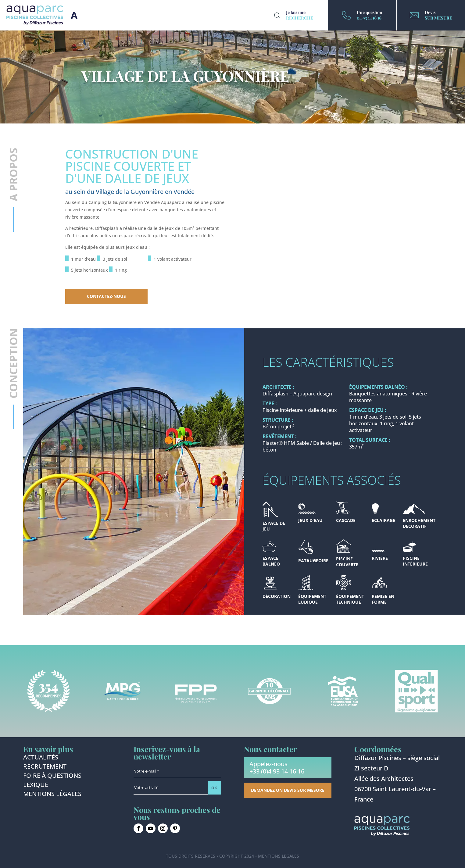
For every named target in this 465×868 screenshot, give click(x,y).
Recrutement (45, 767)
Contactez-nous (106, 296)
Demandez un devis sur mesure (288, 790)
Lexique (36, 786)
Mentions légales (52, 795)
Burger (74, 15)
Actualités (41, 758)
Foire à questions (52, 777)
